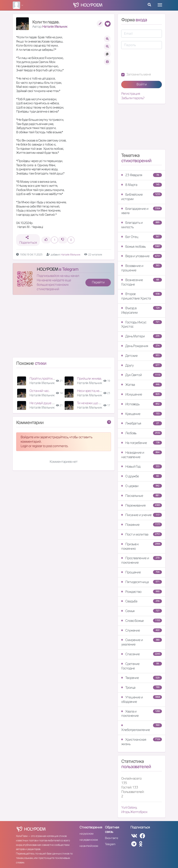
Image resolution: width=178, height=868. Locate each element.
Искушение (142, 394)
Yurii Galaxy (129, 807)
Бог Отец (142, 237)
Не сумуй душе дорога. (46, 403)
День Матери (142, 336)
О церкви (142, 486)
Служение (142, 630)
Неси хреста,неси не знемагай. (99, 391)
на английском (89, 846)
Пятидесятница (142, 582)
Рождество (142, 592)
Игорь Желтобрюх (134, 812)
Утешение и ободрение (142, 699)
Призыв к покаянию (142, 546)
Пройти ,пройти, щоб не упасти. (52, 378)
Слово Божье (142, 621)
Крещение (142, 414)
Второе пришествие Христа (142, 296)
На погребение (142, 443)
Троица (142, 687)
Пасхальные (142, 496)
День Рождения (142, 346)
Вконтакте (111, 838)
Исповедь (142, 404)
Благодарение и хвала (142, 211)
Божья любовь (142, 247)
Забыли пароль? (133, 98)
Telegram (110, 844)
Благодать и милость (142, 225)
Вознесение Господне (142, 282)
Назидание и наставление (142, 455)
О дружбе (142, 476)
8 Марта (142, 185)
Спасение (142, 654)
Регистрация (131, 94)
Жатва (142, 385)
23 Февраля (142, 175)
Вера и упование (142, 256)
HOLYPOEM (47, 269)
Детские (142, 356)
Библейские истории (142, 197)
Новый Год (142, 466)
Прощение (142, 572)
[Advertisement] (64, 328)
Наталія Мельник (55, 27)
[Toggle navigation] (160, 5)
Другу (142, 365)
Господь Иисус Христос (142, 324)
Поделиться (28, 240)
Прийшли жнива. (89, 378)
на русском (86, 834)
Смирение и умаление (142, 642)
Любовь (142, 433)
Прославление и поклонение (142, 560)
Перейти (98, 282)
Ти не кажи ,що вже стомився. (98, 403)
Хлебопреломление (142, 728)
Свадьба (142, 601)
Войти (142, 84)
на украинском (89, 840)
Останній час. (39, 391)
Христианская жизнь (142, 742)
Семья (142, 611)
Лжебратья (142, 423)
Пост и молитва (142, 534)
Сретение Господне (142, 666)
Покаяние (142, 525)
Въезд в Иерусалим (142, 310)
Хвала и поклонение (142, 714)
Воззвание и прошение (142, 268)
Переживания (142, 505)
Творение (142, 678)
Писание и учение (142, 515)
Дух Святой (142, 375)
